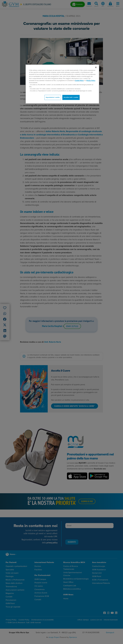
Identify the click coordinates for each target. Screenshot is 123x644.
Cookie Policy (79, 81)
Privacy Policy (91, 81)
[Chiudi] (96, 67)
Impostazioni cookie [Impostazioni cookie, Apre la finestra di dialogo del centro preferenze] (53, 97)
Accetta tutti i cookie (71, 97)
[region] (62, 84)
